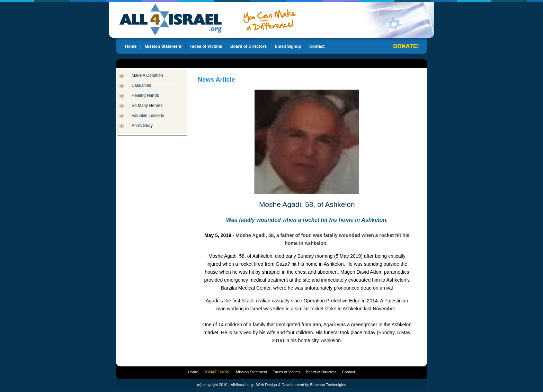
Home (193, 372)
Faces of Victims (287, 372)
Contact (348, 372)
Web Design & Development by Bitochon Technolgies (301, 385)
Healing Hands (145, 95)
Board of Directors (321, 372)
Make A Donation (147, 75)
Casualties (141, 85)
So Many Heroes (147, 106)
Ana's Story (142, 126)
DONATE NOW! (217, 372)
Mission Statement (251, 372)
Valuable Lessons (148, 116)
